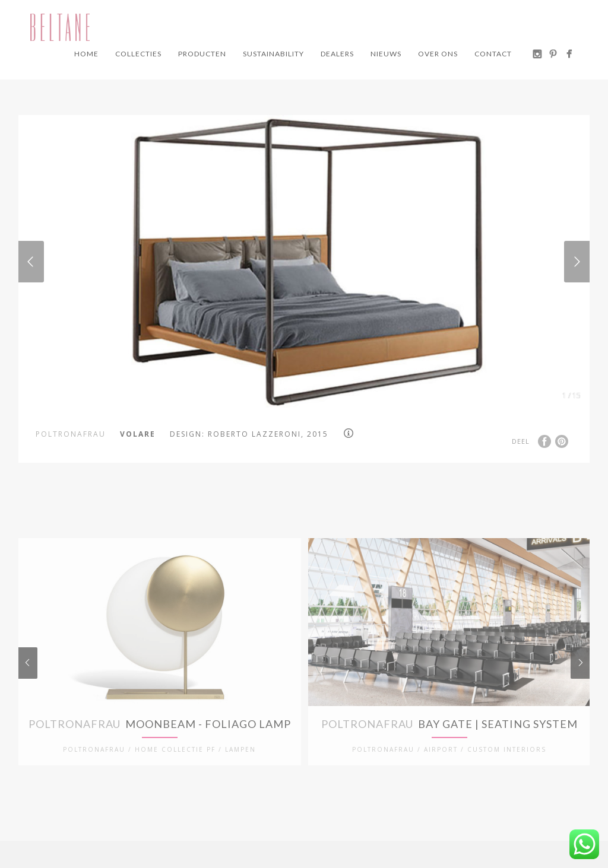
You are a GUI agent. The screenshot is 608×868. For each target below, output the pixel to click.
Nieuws (386, 54)
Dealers (337, 54)
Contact (493, 54)
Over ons (438, 54)
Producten (202, 54)
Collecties (138, 54)
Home (86, 54)
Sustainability (273, 54)
